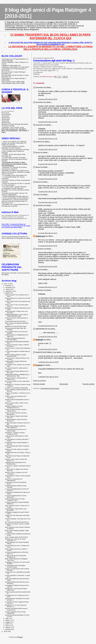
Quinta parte (6, 119)
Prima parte (5, 113)
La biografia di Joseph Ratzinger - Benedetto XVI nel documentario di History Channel (15, 190)
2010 (6, 631)
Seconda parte (6, 114)
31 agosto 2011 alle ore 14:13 (48, 233)
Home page (64, 384)
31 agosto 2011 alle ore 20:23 (48, 349)
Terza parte (5, 116)
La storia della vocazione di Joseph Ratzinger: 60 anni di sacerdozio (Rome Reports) (14, 159)
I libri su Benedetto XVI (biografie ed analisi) (16, 238)
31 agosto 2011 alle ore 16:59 (48, 266)
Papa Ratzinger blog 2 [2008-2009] (13, 82)
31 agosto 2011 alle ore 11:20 (48, 122)
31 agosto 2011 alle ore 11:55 (48, 149)
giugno (8, 620)
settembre (9, 291)
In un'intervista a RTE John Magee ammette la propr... (15, 566)
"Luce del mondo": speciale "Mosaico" (14, 187)
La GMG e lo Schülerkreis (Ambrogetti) (16, 388)
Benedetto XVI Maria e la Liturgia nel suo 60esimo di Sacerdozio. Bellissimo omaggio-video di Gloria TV (16, 172)
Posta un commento (39, 381)
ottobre (8, 289)
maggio (8, 622)
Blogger (20, 637)
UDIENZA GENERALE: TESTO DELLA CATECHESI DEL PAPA (16, 315)
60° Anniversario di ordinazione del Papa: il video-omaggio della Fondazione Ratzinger (15, 151)
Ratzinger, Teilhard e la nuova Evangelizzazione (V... (14, 407)
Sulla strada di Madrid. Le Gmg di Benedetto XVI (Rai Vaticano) (13, 147)
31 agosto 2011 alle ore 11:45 (48, 139)
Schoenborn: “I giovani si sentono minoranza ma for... (15, 433)
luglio (7, 618)
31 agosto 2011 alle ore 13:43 (48, 192)
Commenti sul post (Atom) (50, 388)
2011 (6, 284)
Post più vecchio (88, 384)
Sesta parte (5, 121)
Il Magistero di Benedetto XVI (11, 65)
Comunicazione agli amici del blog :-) (16, 321)
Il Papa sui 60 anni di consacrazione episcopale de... (16, 556)
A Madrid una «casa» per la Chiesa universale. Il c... (15, 540)
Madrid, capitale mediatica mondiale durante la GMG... (16, 355)
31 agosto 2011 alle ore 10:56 (48, 99)
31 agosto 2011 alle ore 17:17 (48, 287)
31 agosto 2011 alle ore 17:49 (48, 326)
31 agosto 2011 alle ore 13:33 (48, 179)
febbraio (8, 628)
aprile (7, 624)
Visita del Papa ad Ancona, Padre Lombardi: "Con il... (15, 500)
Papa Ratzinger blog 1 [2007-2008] (13, 83)
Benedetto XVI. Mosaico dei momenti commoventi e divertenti (14, 168)
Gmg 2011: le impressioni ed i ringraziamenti (14, 480)
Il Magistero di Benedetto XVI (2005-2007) (15, 67)
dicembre (9, 286)
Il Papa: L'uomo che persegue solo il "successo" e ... (16, 397)
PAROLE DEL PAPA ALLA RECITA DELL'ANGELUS (15, 427)
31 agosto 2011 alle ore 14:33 (48, 246)
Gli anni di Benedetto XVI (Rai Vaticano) (16, 198)
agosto (8, 293)
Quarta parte (6, 118)
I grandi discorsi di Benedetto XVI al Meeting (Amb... (15, 463)
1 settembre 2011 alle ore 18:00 (48, 362)
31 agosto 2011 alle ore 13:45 (48, 202)
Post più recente (39, 384)
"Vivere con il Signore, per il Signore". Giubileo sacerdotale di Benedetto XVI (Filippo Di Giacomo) (14, 143)
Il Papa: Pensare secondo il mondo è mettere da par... (16, 410)
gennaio (8, 629)
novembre (9, 287)
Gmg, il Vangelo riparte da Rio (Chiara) (16, 537)
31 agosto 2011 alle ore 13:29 (48, 164)
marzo (8, 626)
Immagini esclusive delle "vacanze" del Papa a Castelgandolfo (14, 194)
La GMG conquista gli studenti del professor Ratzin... (15, 339)
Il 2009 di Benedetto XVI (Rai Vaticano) (15, 196)
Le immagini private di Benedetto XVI (15, 175)
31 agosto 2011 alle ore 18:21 (48, 337)
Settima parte (6, 122)
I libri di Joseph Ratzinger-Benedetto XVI (15, 237)
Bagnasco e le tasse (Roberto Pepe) (16, 326)
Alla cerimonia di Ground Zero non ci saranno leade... (16, 430)
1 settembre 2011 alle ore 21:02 (48, 377)
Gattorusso (40, 236)
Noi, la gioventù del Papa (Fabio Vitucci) (17, 522)
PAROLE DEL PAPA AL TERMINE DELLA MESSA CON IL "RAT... (17, 375)
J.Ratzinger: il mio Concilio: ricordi (13, 127)
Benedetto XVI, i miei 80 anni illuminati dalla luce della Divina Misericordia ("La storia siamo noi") (15, 201)
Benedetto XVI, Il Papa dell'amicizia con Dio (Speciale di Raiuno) (15, 205)
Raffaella (39, 340)
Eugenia (39, 365)
